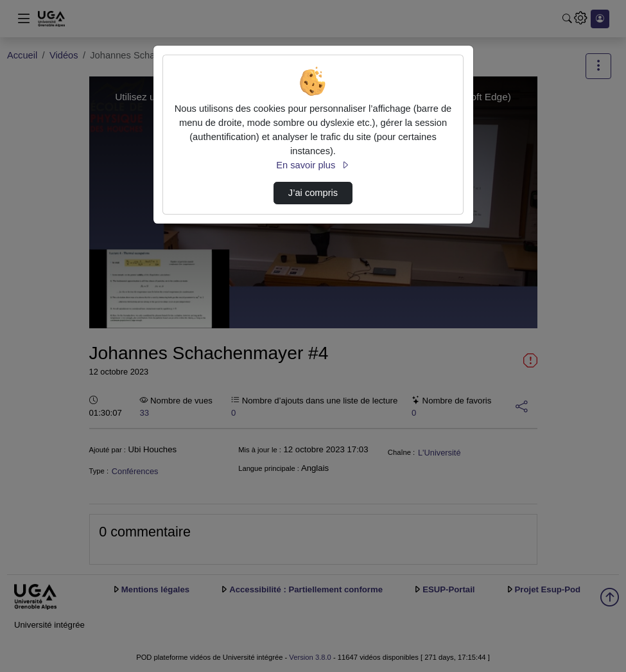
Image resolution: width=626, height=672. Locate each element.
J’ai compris (313, 193)
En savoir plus (313, 165)
